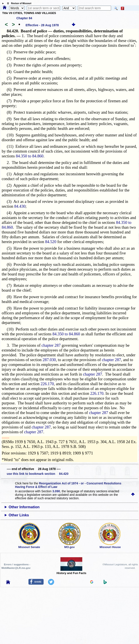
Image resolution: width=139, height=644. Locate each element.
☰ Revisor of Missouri (18, 3)
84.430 (20, 206)
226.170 (47, 384)
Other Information (24, 507)
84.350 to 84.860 (30, 156)
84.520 (51, 242)
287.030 (49, 360)
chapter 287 (51, 345)
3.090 (56, 491)
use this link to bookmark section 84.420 (38, 474)
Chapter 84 (24, 18)
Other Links (19, 515)
